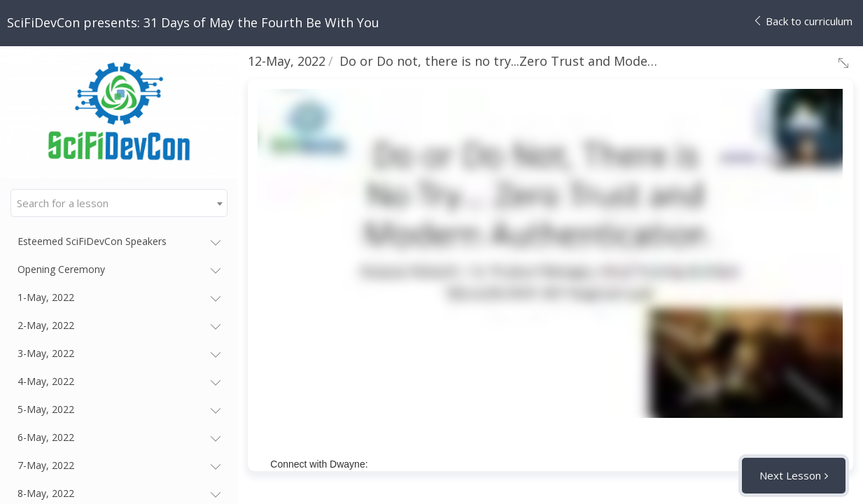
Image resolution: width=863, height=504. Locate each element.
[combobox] (119, 203)
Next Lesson (790, 475)
